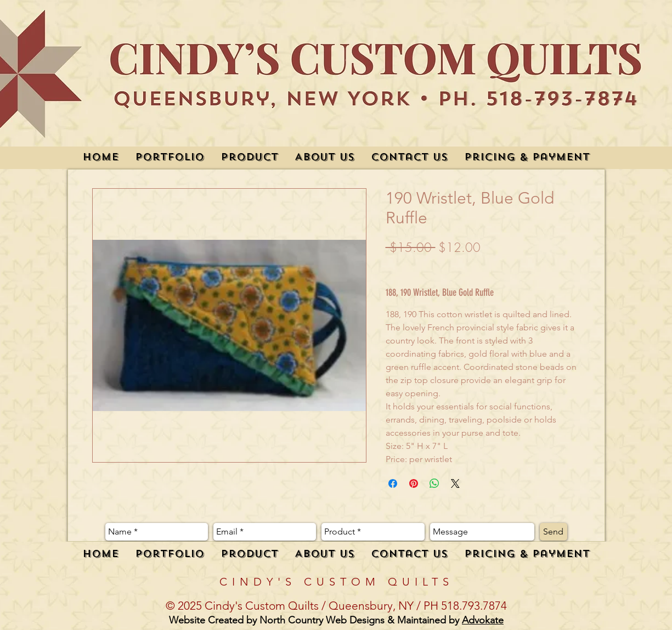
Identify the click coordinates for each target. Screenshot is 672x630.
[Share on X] (455, 483)
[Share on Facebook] (393, 483)
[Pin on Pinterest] (414, 483)
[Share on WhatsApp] (434, 483)
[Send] (554, 532)
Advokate (483, 620)
